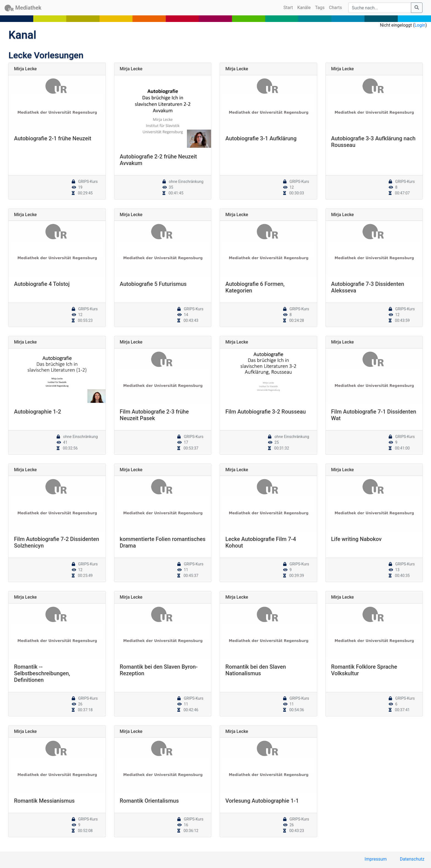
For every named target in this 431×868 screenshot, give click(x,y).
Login (420, 25)
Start (289, 7)
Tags (320, 8)
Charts (335, 8)
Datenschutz (412, 859)
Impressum (376, 859)
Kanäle (304, 8)
